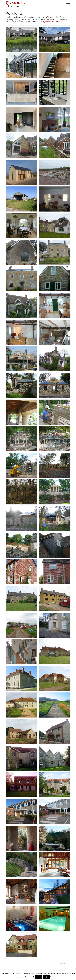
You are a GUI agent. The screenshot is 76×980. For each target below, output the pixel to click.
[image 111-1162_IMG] (22, 413)
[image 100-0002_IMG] (22, 626)
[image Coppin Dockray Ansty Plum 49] (55, 866)
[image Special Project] (22, 919)
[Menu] (67, 5)
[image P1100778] (22, 226)
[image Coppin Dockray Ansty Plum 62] (22, 839)
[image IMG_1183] (55, 67)
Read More (55, 977)
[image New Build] (22, 945)
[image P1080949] (22, 599)
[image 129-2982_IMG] (55, 626)
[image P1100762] (55, 253)
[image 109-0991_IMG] (22, 439)
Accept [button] (39, 977)
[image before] (22, 812)
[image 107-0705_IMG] (55, 652)
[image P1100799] (55, 200)
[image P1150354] (22, 146)
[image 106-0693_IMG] (55, 519)
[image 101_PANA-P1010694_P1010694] (22, 386)
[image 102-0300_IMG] (22, 493)
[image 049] (22, 253)
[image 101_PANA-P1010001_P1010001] (22, 573)
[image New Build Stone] (22, 706)
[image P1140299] (55, 173)
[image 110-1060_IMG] (22, 466)
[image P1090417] (22, 200)
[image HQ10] (22, 759)
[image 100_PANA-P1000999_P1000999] (55, 573)
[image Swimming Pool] (55, 919)
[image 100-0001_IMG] (22, 546)
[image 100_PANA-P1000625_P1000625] (55, 386)
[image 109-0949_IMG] (55, 439)
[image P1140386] (55, 146)
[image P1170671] (22, 173)
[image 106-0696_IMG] (22, 519)
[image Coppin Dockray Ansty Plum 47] (22, 892)
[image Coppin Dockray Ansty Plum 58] (22, 866)
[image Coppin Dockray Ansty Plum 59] (55, 839)
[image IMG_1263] (22, 67)
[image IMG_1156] (22, 120)
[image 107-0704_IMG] (55, 679)
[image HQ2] (22, 786)
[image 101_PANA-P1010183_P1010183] (22, 360)
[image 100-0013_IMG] (22, 732)
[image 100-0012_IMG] (55, 759)
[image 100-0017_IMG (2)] (22, 652)
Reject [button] (47, 977)
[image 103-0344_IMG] (55, 466)
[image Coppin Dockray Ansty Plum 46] (55, 892)
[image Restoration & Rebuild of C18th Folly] (55, 493)
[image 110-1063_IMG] (55, 413)
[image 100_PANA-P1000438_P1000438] (55, 360)
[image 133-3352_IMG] (55, 706)
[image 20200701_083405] (22, 40)
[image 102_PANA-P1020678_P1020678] (55, 306)
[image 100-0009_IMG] (22, 679)
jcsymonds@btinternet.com (53, 22)
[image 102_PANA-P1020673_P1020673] (22, 333)
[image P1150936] (55, 120)
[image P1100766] (55, 226)
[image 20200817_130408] (55, 40)
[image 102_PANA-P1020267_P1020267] (55, 333)
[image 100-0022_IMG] (55, 732)
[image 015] (22, 280)
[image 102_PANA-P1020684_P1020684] (22, 306)
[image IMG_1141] (55, 93)
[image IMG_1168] (22, 93)
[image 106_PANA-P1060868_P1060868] (55, 546)
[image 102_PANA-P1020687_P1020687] (55, 280)
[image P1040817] (55, 812)
